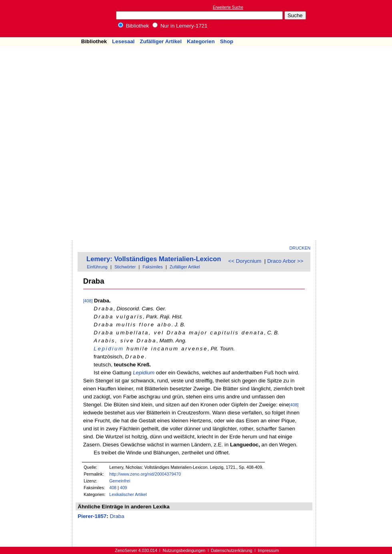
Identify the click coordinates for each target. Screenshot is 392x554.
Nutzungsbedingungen (184, 550)
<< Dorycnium (245, 261)
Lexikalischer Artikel (128, 494)
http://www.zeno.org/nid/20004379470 (145, 474)
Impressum (268, 550)
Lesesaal (123, 41)
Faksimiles (152, 267)
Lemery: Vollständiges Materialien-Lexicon (154, 259)
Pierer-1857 (92, 516)
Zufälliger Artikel (161, 41)
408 (113, 488)
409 (124, 488)
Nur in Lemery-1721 (180, 26)
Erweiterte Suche (228, 7)
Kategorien (201, 41)
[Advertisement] (351, 120)
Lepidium (109, 349)
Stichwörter (125, 267)
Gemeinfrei (120, 481)
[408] (88, 301)
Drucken (300, 248)
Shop (227, 41)
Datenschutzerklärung (232, 550)
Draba (117, 516)
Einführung (97, 267)
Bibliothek (134, 26)
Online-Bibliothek (38, 19)
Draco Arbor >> (285, 261)
